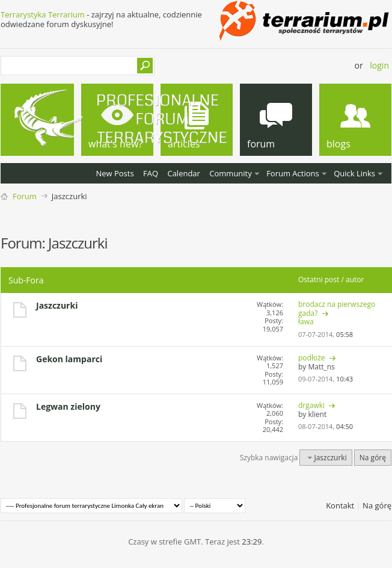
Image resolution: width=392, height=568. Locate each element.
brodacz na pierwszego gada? (337, 309)
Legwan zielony (68, 406)
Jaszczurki (57, 305)
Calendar (183, 173)
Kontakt (340, 505)
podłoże (312, 358)
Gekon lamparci (69, 359)
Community (230, 173)
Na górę (373, 458)
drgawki (311, 405)
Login (379, 65)
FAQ (151, 173)
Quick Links (354, 173)
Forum (25, 196)
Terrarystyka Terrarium (43, 14)
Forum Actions (293, 173)
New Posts (115, 173)
